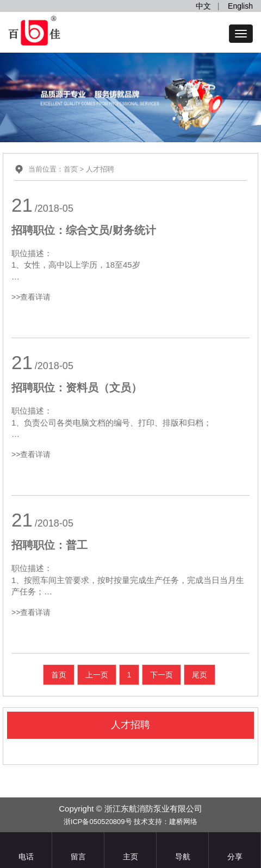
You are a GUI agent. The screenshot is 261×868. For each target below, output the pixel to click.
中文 (203, 6)
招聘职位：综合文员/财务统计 (84, 230)
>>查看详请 (31, 297)
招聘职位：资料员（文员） (77, 388)
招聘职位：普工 (49, 545)
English (240, 6)
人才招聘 (100, 169)
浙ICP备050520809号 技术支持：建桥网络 (130, 822)
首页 (71, 169)
